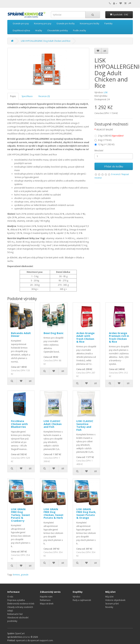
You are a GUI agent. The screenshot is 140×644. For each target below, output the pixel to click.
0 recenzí (116, 174)
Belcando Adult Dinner (21, 334)
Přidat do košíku (114, 166)
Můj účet (109, 597)
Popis (13, 96)
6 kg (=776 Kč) (103, 140)
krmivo (16, 575)
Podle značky (80, 30)
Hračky (39, 30)
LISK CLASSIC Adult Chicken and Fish (53, 424)
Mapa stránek (47, 604)
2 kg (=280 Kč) (109, 136)
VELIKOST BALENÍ (105, 130)
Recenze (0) (44, 96)
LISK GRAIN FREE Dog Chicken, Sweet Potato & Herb (54, 513)
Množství (99, 151)
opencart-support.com (41, 640)
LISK (106, 92)
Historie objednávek (115, 600)
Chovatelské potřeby (58, 30)
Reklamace (45, 600)
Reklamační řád (15, 614)
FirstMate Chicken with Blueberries (19, 424)
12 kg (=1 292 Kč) (104, 144)
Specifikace (27, 96)
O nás (10, 597)
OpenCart (20, 633)
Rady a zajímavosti (82, 600)
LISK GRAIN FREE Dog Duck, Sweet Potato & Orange (86, 513)
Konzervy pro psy (43, 23)
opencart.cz (22, 640)
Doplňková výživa (21, 30)
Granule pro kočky (66, 23)
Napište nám (46, 597)
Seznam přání (112, 604)
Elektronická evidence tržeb (21, 604)
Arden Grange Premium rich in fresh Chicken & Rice (119, 337)
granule (25, 575)
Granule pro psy (21, 23)
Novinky (109, 607)
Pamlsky (108, 23)
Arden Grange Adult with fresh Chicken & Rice (85, 337)
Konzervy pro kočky (90, 23)
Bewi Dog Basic (54, 333)
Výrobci (76, 597)
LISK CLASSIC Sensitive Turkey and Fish (85, 425)
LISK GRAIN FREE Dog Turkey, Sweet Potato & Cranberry (20, 515)
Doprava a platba (16, 600)
